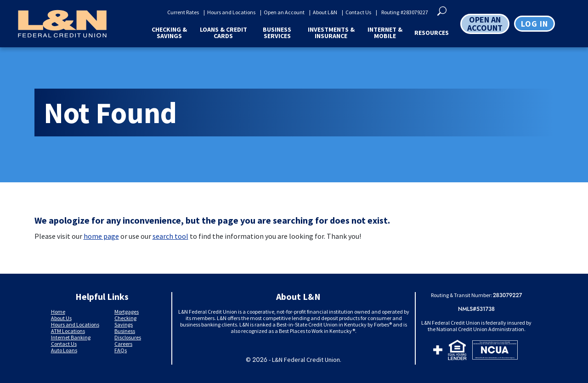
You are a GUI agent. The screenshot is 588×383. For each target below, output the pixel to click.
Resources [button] (432, 33)
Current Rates (183, 12)
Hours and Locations (231, 12)
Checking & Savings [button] (169, 33)
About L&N (325, 12)
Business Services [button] (277, 33)
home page (101, 236)
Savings (124, 324)
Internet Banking (71, 337)
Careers (123, 344)
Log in (534, 24)
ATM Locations (68, 331)
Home (58, 312)
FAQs (121, 350)
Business (125, 331)
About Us (61, 318)
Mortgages (127, 312)
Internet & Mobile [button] (385, 33)
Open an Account (284, 12)
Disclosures (128, 337)
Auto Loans (64, 350)
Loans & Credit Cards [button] (223, 33)
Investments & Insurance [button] (331, 33)
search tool (170, 236)
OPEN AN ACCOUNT (485, 24)
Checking (125, 318)
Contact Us (358, 12)
